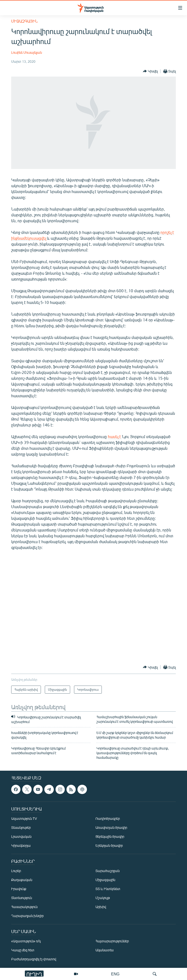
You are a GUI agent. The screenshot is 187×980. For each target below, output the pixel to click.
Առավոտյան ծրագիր (111, 827)
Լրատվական (21, 836)
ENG (115, 974)
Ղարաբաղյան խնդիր (27, 916)
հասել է (115, 437)
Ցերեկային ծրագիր (110, 836)
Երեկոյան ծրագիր (109, 845)
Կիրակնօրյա (21, 845)
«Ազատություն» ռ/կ (26, 941)
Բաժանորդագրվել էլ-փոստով (34, 959)
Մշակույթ (103, 898)
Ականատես (104, 950)
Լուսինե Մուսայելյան (27, 52)
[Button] (150, 71)
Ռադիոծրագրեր (108, 818)
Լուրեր (16, 871)
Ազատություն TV (24, 818)
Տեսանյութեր (21, 827)
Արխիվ (101, 907)
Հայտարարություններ (112, 941)
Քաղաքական (22, 880)
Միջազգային (24, 21)
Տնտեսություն (22, 898)
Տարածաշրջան (108, 871)
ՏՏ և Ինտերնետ (108, 889)
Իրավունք (19, 889)
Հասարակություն (24, 907)
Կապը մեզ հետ (23, 950)
